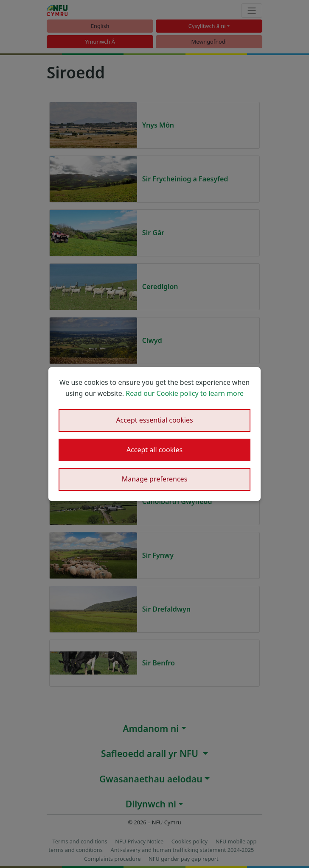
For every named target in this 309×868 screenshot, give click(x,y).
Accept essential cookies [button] (154, 420)
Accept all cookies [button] (154, 450)
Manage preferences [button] (155, 479)
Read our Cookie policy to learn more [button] (185, 393)
